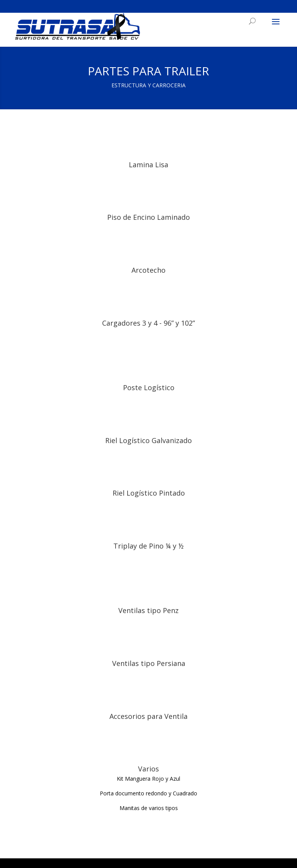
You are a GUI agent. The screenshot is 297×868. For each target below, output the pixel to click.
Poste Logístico (149, 387)
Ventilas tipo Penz (148, 610)
